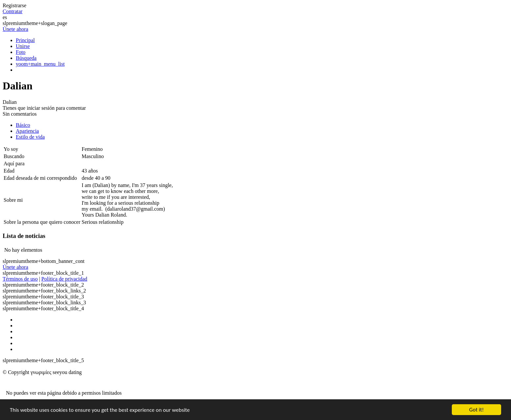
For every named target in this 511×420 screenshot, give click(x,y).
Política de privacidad (64, 279)
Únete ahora (15, 29)
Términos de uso (20, 279)
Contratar (12, 11)
